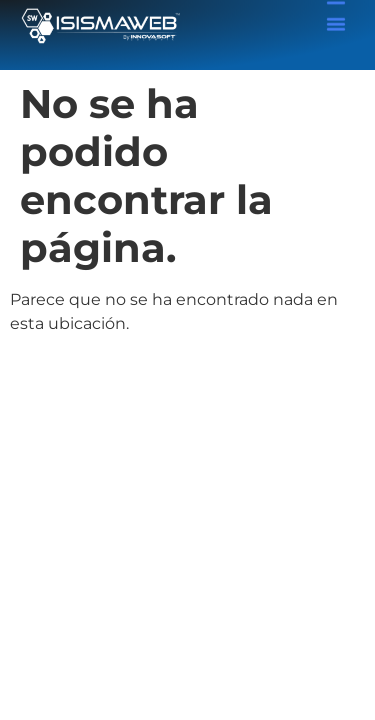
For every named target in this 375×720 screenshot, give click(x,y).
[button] (336, 22)
